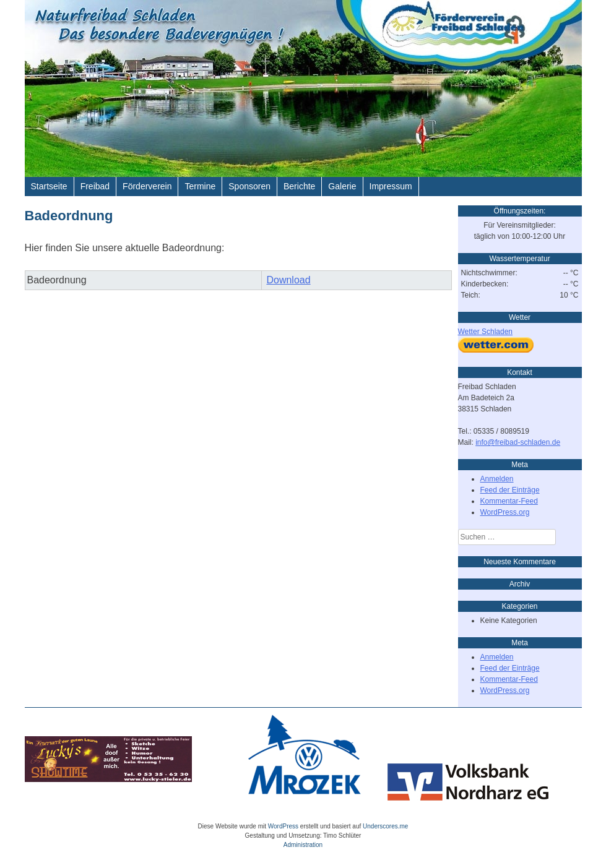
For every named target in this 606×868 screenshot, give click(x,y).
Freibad (95, 186)
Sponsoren (249, 186)
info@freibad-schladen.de (518, 442)
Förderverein (147, 186)
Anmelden (497, 479)
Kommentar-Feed (509, 501)
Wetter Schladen (486, 332)
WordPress (283, 826)
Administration (303, 845)
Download (288, 280)
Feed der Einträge (510, 490)
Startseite (49, 186)
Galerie (342, 186)
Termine (200, 186)
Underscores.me (385, 826)
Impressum (391, 186)
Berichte (299, 186)
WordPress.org (505, 512)
